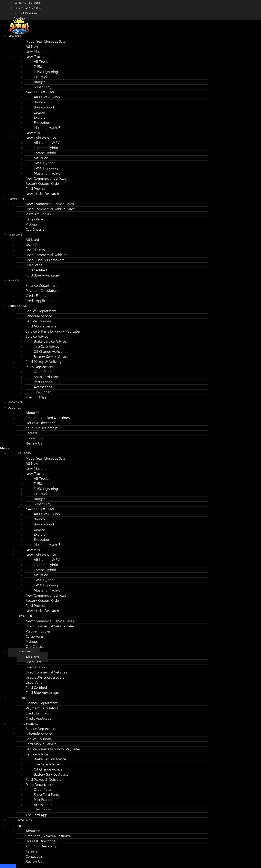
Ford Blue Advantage (42, 275)
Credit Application (40, 301)
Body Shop (25, 820)
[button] (104, 448)
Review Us (34, 443)
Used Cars (15, 235)
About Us (15, 408)
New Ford (15, 36)
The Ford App (36, 397)
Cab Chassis (35, 229)
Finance (14, 281)
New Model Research (42, 194)
